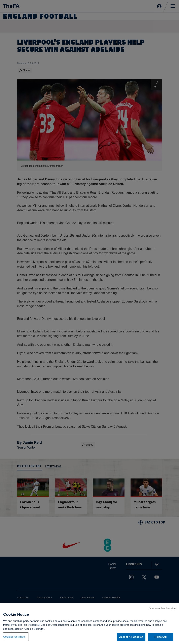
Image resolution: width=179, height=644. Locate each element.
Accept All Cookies (131, 637)
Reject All (160, 637)
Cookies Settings (14, 637)
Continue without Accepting (162, 608)
